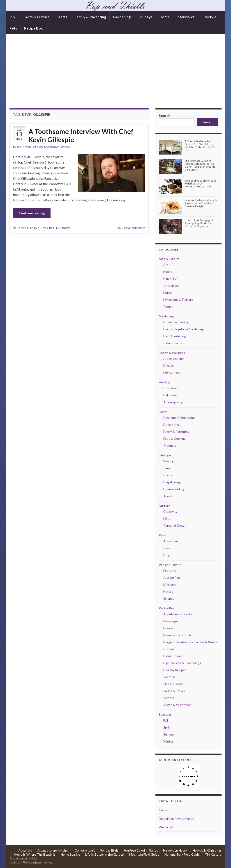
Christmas (171, 388)
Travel (168, 496)
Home (165, 17)
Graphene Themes (41, 862)
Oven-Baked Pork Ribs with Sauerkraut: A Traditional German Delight (201, 203)
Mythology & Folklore (178, 300)
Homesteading (174, 489)
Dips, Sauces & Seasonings (182, 663)
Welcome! (166, 827)
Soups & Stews (174, 691)
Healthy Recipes (175, 670)
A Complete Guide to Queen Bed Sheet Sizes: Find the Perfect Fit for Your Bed (201, 146)
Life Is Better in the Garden (105, 854)
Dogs (167, 555)
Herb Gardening (175, 336)
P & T (14, 17)
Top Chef (47, 228)
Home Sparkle (70, 854)
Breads (168, 628)
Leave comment (134, 228)
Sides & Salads (173, 684)
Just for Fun (172, 578)
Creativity (170, 511)
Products (170, 445)
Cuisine (169, 649)
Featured (30, 147)
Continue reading (32, 213)
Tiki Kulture (213, 854)
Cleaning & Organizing (179, 418)
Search (165, 115)
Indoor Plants (173, 343)
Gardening (122, 17)
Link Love (170, 584)
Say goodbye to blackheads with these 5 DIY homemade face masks (200, 183)
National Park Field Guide (182, 854)
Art (166, 265)
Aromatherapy (173, 359)
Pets (13, 28)
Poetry (168, 306)
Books (168, 272)
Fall (166, 720)
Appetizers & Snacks (178, 614)
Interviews (186, 17)
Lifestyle (209, 17)
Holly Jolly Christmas (207, 850)
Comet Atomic (85, 850)
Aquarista (25, 850)
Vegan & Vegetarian (177, 705)
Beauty (168, 461)
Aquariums (171, 541)
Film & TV (170, 279)
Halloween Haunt (175, 850)
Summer (169, 734)
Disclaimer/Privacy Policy (176, 819)
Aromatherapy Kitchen (53, 850)
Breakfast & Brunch (177, 635)
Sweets (169, 698)
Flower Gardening (176, 322)
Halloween (171, 395)
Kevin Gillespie (29, 228)
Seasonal (165, 714)
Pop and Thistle (170, 565)
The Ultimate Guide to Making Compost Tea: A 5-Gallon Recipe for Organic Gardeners (200, 165)
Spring (168, 727)
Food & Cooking (47, 147)
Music (167, 293)
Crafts (62, 17)
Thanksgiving (173, 402)
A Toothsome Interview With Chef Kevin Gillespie (81, 135)
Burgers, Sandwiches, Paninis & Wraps (190, 642)
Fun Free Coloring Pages (141, 850)
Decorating (171, 425)
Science (169, 598)
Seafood (169, 677)
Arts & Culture (37, 17)
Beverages (171, 621)
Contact (165, 810)
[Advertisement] (115, 74)
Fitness (169, 366)
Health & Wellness (172, 353)
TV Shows (63, 228)
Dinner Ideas (172, 656)
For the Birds (109, 850)
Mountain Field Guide (144, 854)
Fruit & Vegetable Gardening (184, 329)
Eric (19, 147)
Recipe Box (33, 28)
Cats (167, 548)
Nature (168, 591)
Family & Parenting (90, 17)
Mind (167, 518)
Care (167, 468)
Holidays (145, 17)
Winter (168, 741)
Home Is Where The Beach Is (35, 854)
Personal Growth (175, 525)
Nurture (164, 506)
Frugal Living (172, 482)
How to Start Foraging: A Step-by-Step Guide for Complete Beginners (199, 223)
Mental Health (173, 372)
